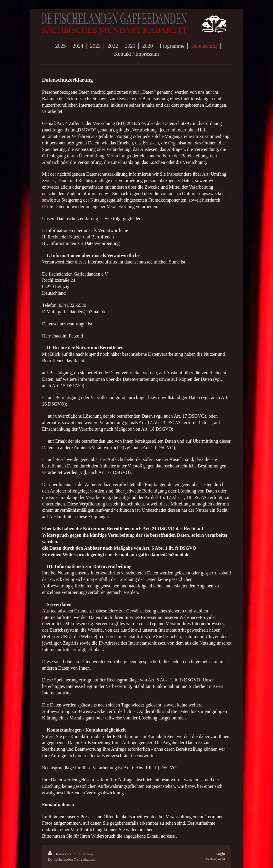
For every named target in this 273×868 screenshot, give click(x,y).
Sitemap (86, 854)
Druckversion (63, 854)
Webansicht (215, 859)
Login (220, 854)
